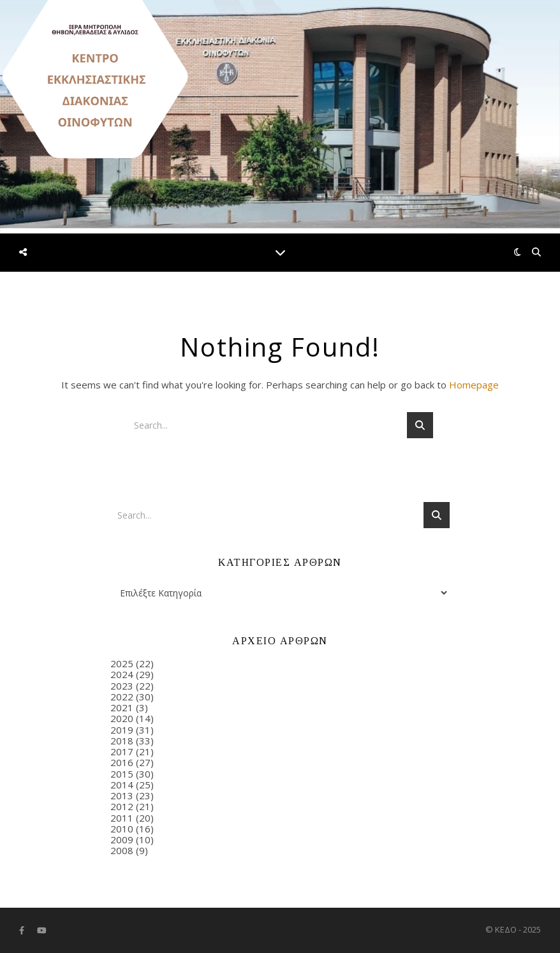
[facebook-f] (23, 931)
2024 (122, 674)
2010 (122, 829)
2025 (122, 663)
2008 (122, 850)
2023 (122, 686)
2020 (122, 718)
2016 (122, 762)
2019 (122, 730)
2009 (122, 839)
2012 (122, 806)
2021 (122, 707)
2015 (122, 774)
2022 (122, 697)
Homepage (474, 385)
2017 (122, 751)
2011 (122, 818)
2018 (122, 741)
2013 (122, 795)
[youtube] (42, 931)
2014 (122, 785)
